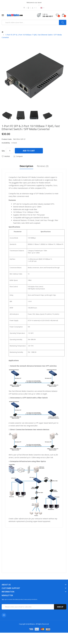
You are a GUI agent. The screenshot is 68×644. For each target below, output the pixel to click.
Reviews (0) (43, 166)
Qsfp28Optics (30, 624)
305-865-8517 (48, 16)
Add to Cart (29, 151)
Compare (19, 156)
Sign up (60, 607)
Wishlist (7, 156)
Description (26, 166)
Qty (3, 151)
